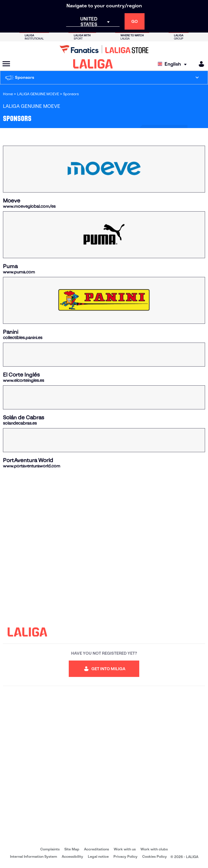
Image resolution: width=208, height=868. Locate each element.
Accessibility (72, 856)
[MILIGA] (199, 64)
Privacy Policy (125, 856)
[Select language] (174, 64)
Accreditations (97, 849)
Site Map (72, 849)
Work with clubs (154, 849)
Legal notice (98, 856)
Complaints (50, 849)
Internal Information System (33, 856)
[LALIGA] (93, 64)
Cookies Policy (155, 856)
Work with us (125, 849)
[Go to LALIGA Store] (104, 49)
